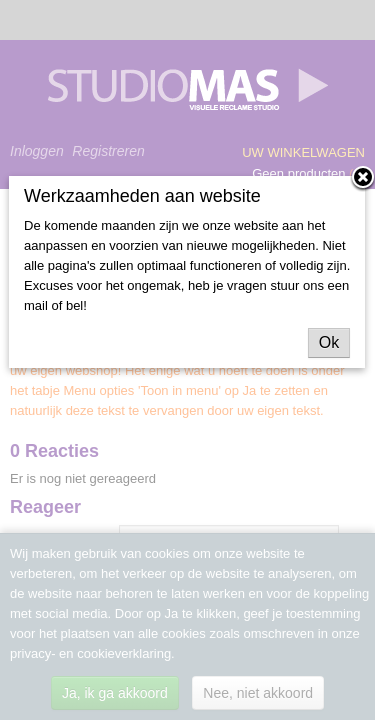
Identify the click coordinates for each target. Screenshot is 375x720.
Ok (329, 342)
